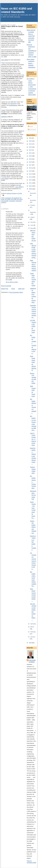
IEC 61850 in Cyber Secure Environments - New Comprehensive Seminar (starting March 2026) (31, 87)
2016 (30, 168)
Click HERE (5, 60)
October (33, 205)
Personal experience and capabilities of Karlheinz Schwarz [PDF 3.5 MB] (32, 51)
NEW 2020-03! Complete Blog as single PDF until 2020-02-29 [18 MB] (31, 36)
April (32, 624)
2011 (30, 183)
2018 (30, 162)
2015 (30, 171)
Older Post (21, 289)
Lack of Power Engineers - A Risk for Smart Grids (33, 439)
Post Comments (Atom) (16, 292)
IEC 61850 (8, 199)
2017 (30, 165)
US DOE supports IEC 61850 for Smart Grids (33, 326)
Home (13, 289)
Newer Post (5, 289)
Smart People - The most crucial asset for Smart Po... (33, 510)
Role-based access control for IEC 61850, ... (33, 595)
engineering (8, 198)
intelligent (4, 117)
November (33, 200)
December (33, 193)
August (32, 217)
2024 (30, 144)
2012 (30, 180)
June (32, 225)
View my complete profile (31, 862)
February (33, 632)
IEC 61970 (20, 199)
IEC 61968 (14, 199)
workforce (4, 202)
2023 (30, 147)
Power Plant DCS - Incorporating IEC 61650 (33, 279)
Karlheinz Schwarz (32, 661)
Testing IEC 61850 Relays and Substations (33, 527)
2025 (30, 141)
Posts (30, 126)
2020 (30, 156)
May (32, 228)
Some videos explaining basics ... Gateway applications (31, 63)
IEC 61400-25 (15, 198)
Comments (32, 130)
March (32, 627)
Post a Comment (6, 286)
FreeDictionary (13, 105)
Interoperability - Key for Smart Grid (33, 495)
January (33, 637)
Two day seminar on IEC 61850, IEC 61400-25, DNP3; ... (33, 612)
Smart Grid (19, 201)
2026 (30, 138)
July (32, 222)
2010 (30, 186)
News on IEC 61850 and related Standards (17, 10)
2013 (30, 177)
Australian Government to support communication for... (33, 311)
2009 (30, 189)
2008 (30, 643)
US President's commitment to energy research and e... (33, 561)
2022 (30, 150)
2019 (30, 159)
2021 (30, 153)
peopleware (12, 201)
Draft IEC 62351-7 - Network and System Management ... (33, 456)
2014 (30, 174)
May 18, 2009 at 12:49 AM (12, 282)
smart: (4, 110)
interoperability (5, 201)
